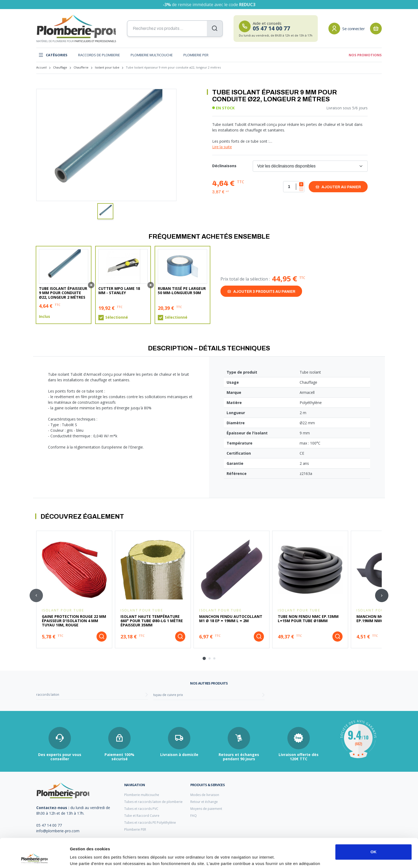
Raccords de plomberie (99, 55)
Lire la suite (222, 147)
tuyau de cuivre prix (168, 695)
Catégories (53, 55)
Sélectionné (117, 317)
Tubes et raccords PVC (141, 809)
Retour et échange (204, 802)
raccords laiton (48, 695)
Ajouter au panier (338, 187)
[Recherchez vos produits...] (175, 29)
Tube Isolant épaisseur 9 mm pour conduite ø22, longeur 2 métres (63, 293)
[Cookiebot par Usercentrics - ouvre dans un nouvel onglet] (35, 858)
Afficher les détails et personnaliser (104, 857)
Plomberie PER (196, 55)
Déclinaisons (224, 166)
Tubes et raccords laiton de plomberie (153, 802)
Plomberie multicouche (152, 55)
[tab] (204, 658)
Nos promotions (365, 55)
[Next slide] (382, 595)
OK (374, 825)
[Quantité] (294, 187)
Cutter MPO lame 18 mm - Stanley (119, 291)
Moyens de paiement (206, 809)
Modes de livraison (205, 795)
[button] (105, 211)
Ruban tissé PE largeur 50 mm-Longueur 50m (182, 291)
